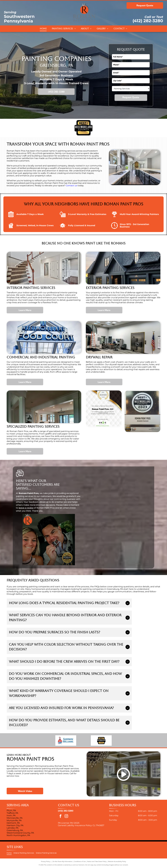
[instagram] (66, 817)
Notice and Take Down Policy (97, 861)
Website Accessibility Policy (117, 861)
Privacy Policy (45, 861)
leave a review (26, 508)
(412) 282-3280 (148, 21)
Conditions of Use (80, 861)
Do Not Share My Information (63, 861)
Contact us (71, 186)
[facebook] (61, 817)
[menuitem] (43, 29)
